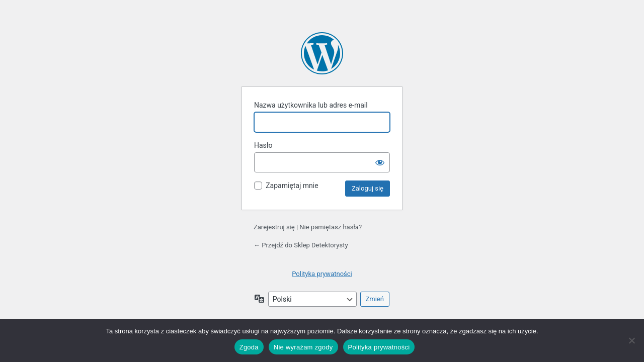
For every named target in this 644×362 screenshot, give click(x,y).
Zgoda (249, 347)
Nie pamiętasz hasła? (331, 227)
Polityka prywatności (322, 274)
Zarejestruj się (274, 227)
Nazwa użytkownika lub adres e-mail (311, 105)
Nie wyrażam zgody (303, 347)
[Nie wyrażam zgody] (631, 340)
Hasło (263, 145)
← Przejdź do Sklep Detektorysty (301, 245)
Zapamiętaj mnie (292, 186)
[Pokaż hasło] (380, 162)
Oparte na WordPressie (322, 53)
